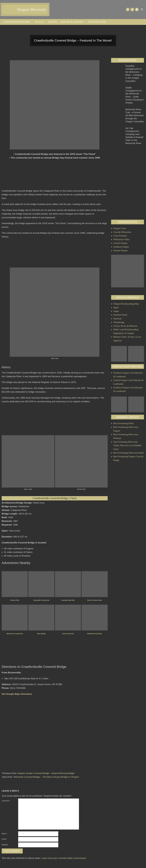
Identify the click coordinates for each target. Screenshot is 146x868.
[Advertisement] (55, 175)
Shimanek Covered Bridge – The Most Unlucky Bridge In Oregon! (46, 777)
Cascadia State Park (68, 600)
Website (5, 845)
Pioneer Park (15, 600)
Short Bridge (41, 634)
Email (4, 839)
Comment (6, 801)
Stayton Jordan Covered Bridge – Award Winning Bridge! (46, 773)
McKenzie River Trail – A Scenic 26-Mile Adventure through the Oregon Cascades (135, 115)
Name (5, 834)
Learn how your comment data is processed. (64, 858)
